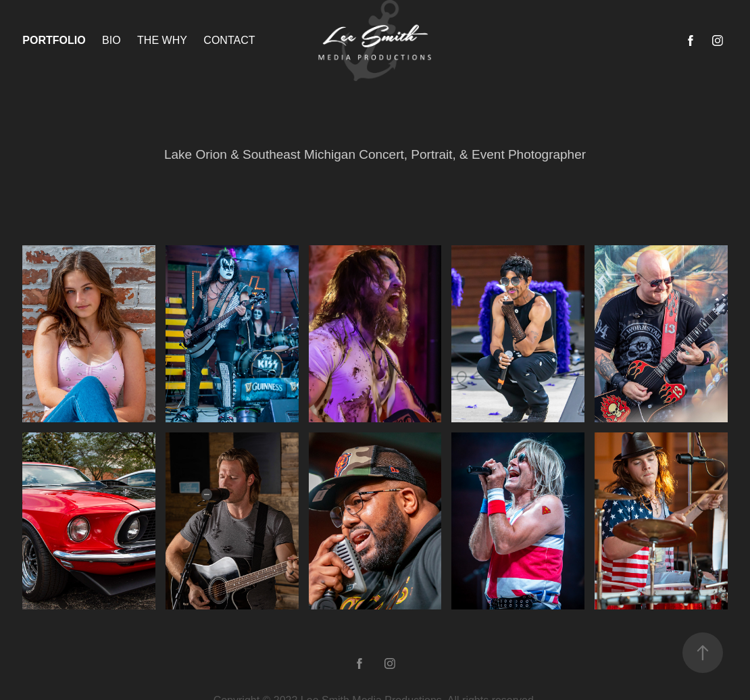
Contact (229, 40)
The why (162, 40)
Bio (111, 40)
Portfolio (54, 40)
